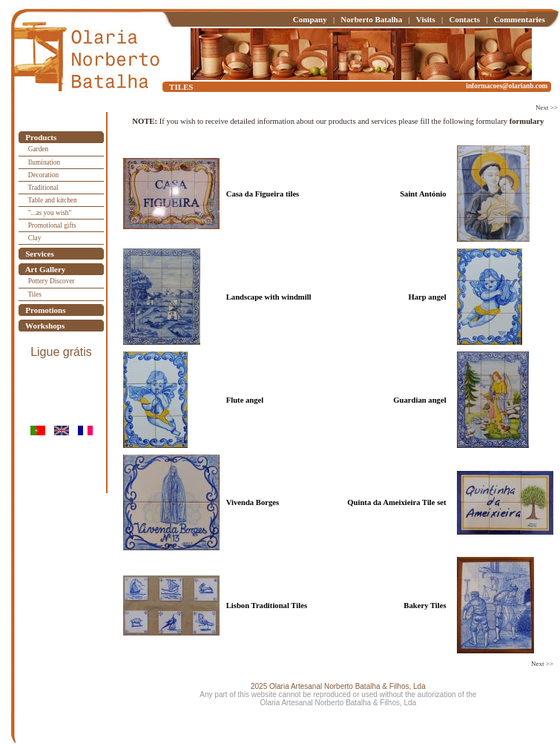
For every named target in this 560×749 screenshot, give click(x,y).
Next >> (547, 108)
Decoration (43, 175)
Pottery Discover (52, 281)
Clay (35, 238)
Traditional (43, 188)
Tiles (35, 294)
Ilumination (45, 162)
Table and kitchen (53, 200)
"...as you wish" (50, 213)
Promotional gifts (52, 225)
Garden (38, 149)
